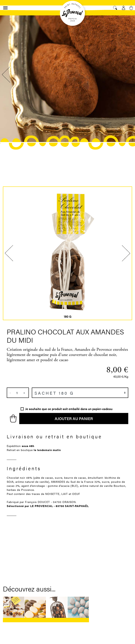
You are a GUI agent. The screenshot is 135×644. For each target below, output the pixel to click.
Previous (7, 75)
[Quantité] (17, 393)
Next (128, 75)
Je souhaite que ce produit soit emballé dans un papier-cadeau (69, 409)
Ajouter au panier (74, 418)
